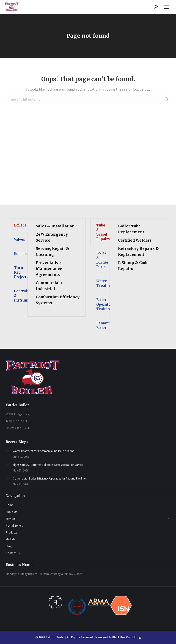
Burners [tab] (21, 254)
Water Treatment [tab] (103, 283)
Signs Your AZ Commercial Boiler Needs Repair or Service (48, 465)
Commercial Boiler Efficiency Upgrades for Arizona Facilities (50, 478)
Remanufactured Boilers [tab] (103, 325)
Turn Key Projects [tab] (21, 272)
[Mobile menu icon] (167, 7)
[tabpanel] (56, 267)
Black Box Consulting (127, 637)
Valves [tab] (19, 239)
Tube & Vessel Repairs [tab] (103, 232)
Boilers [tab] (20, 225)
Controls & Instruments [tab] (21, 296)
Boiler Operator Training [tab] (103, 304)
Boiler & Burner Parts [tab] (102, 260)
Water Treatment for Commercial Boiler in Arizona (44, 451)
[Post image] (8, 451)
